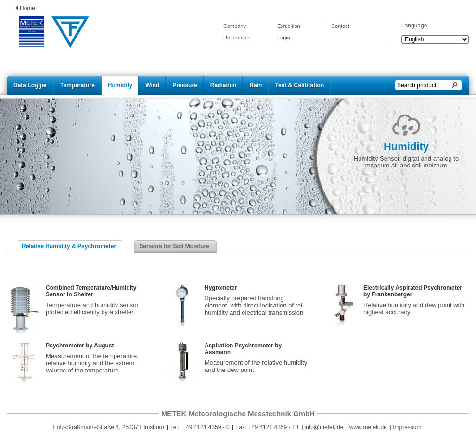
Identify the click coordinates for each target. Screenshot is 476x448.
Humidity (120, 85)
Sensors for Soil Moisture (174, 246)
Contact (340, 26)
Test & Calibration (299, 85)
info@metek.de (324, 427)
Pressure (185, 85)
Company (235, 26)
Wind (152, 85)
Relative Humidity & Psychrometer (69, 246)
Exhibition (289, 26)
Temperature (77, 85)
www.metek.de (368, 427)
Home (27, 8)
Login (284, 38)
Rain (256, 85)
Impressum (407, 427)
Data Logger (30, 85)
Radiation (224, 85)
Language (414, 26)
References (237, 38)
